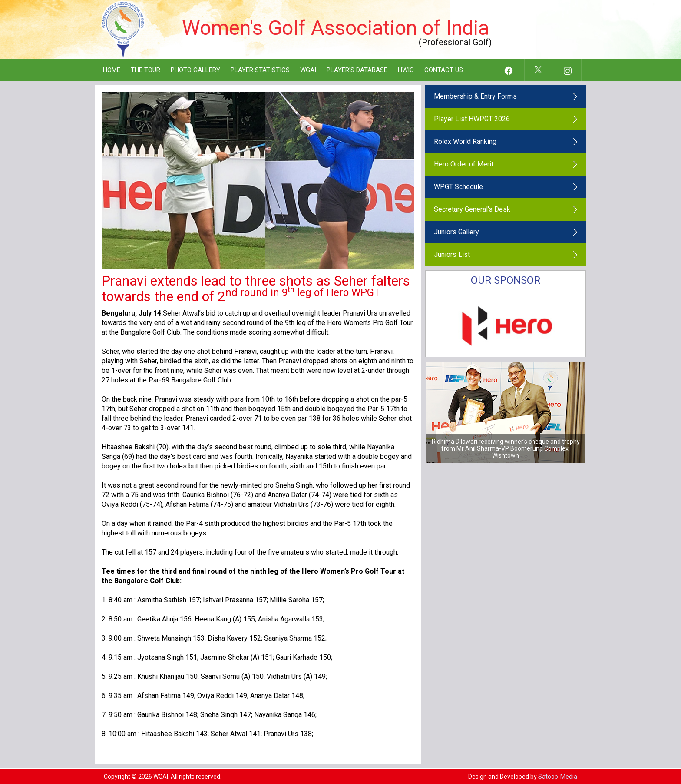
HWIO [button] (406, 70)
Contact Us (444, 70)
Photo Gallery (195, 70)
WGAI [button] (308, 70)
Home (112, 70)
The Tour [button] (145, 70)
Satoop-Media (558, 777)
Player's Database (357, 70)
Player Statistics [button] (260, 70)
